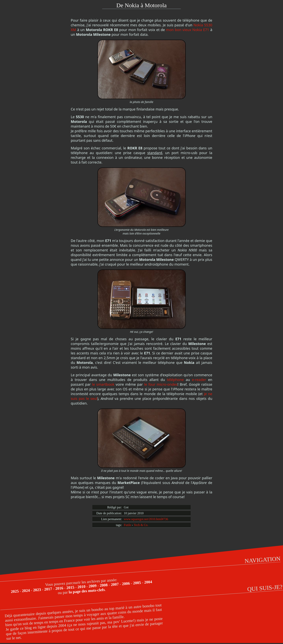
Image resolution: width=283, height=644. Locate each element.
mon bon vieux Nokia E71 (188, 30)
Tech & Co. (141, 525)
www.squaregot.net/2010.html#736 (146, 519)
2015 (70, 587)
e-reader (199, 380)
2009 (92, 586)
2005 (137, 583)
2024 (26, 591)
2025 (15, 591)
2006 (126, 584)
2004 (148, 582)
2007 (115, 584)
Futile (127, 525)
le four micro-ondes (161, 384)
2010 (81, 587)
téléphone (175, 380)
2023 (37, 590)
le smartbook (103, 384)
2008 (104, 585)
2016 (59, 588)
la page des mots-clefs (87, 591)
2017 (48, 589)
